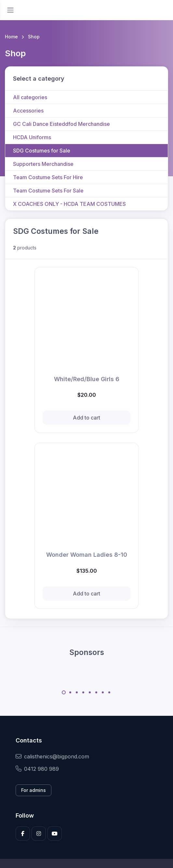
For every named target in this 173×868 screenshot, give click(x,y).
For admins (33, 790)
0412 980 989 (37, 769)
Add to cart (86, 418)
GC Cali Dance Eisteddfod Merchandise (61, 124)
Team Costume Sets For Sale (48, 191)
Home (11, 37)
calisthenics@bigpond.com (52, 756)
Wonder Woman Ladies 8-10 (87, 555)
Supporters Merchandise (43, 164)
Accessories (28, 111)
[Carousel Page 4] (83, 692)
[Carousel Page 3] (77, 692)
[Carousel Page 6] (96, 692)
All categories (30, 97)
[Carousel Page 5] (90, 692)
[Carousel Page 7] (103, 692)
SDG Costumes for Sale (42, 151)
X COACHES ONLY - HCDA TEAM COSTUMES (69, 204)
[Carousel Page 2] (70, 692)
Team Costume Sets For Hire (48, 177)
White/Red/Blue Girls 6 (87, 379)
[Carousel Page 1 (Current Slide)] (64, 692)
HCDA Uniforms (32, 137)
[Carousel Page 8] (109, 692)
